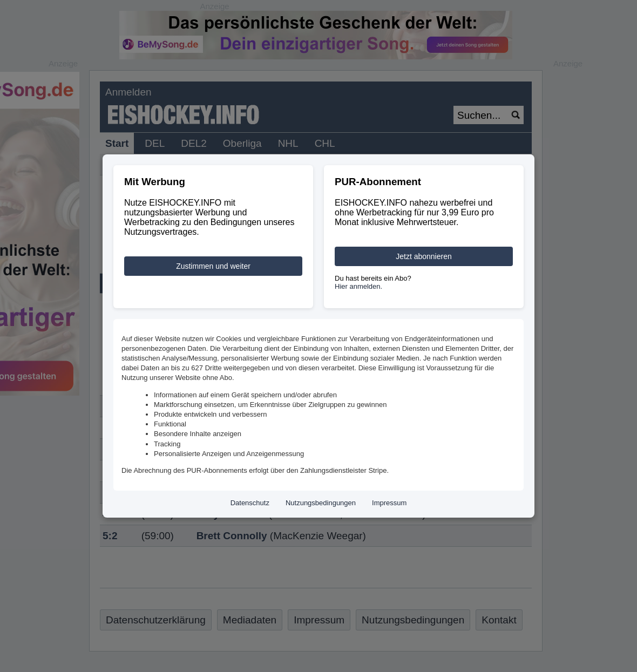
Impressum (389, 503)
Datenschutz (250, 503)
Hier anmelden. (358, 286)
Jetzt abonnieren (424, 256)
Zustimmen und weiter (213, 266)
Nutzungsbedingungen (321, 503)
